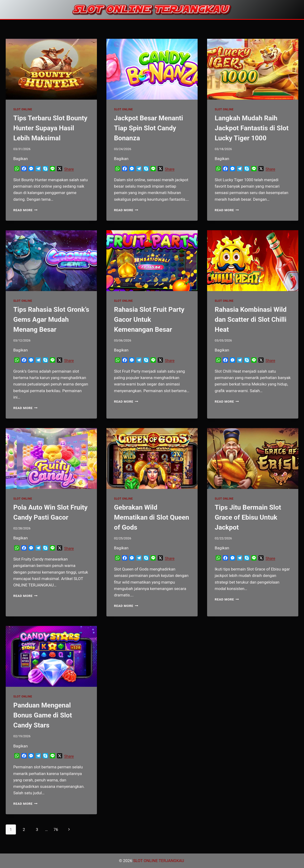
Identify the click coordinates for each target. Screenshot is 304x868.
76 (56, 829)
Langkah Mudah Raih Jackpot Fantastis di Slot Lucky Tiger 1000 (252, 128)
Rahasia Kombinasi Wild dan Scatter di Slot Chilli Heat (251, 319)
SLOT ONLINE (23, 109)
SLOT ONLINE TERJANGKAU (159, 861)
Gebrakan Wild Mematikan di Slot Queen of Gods (152, 517)
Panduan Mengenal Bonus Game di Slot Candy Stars (43, 715)
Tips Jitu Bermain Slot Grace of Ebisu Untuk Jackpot (248, 517)
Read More (25, 210)
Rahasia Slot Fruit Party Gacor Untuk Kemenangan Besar (149, 319)
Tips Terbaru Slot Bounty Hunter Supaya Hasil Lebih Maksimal (50, 128)
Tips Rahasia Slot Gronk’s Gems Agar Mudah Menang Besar (51, 319)
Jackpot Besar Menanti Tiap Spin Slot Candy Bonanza (149, 128)
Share (69, 169)
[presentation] (51, 69)
